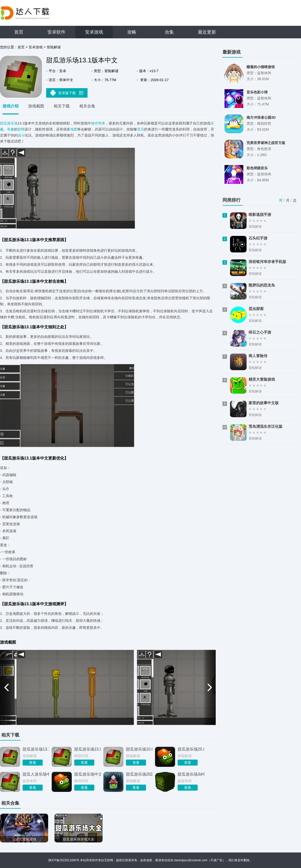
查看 (33, 763)
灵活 (140, 129)
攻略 (132, 32)
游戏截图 (36, 106)
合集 (169, 32)
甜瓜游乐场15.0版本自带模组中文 (88, 749)
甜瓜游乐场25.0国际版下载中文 (191, 749)
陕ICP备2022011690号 (64, 860)
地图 (74, 129)
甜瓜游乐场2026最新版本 (139, 774)
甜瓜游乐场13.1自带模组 (36, 749)
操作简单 (98, 123)
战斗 (21, 135)
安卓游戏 (94, 32)
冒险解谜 (54, 47)
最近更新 (207, 32)
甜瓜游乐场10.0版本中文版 (139, 749)
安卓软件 (56, 32)
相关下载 (62, 106)
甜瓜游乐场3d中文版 (191, 774)
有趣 (11, 129)
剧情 (21, 129)
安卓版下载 (67, 93)
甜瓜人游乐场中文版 (36, 774)
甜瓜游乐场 (9, 123)
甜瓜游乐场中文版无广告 (88, 774)
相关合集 (87, 106)
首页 (19, 32)
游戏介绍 (11, 106)
